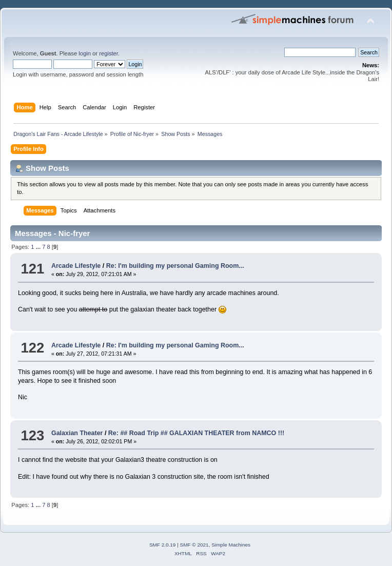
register (109, 53)
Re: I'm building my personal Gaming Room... (175, 266)
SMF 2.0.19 (163, 545)
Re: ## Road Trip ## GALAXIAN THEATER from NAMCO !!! (196, 433)
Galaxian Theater (77, 433)
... (39, 247)
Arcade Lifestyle (76, 266)
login (85, 53)
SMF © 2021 (194, 545)
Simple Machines (231, 545)
